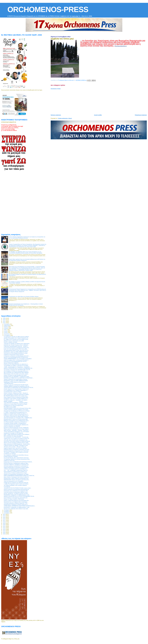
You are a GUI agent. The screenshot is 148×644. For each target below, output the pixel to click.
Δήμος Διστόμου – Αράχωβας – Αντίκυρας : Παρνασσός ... (17, 430)
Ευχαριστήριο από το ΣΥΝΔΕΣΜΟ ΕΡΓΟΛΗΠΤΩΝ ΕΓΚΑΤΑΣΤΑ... (18, 462)
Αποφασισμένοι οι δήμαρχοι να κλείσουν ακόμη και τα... (16, 505)
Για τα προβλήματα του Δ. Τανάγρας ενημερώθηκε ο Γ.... (16, 390)
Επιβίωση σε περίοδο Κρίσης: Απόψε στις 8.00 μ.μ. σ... (16, 414)
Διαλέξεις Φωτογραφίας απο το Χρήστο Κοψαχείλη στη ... (16, 338)
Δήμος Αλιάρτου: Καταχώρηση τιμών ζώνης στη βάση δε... (17, 477)
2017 (4, 520)
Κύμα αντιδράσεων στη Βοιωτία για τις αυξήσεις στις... (16, 471)
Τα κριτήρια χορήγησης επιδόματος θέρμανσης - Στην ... (16, 503)
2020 (4, 525)
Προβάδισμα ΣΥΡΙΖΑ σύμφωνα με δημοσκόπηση (15, 382)
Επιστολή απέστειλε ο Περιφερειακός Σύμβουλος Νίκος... (16, 463)
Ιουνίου (6, 331)
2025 (4, 532)
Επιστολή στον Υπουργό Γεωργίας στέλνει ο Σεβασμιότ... (16, 345)
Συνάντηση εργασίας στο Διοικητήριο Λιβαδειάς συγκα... (16, 492)
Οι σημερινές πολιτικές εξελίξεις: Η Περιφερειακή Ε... (15, 423)
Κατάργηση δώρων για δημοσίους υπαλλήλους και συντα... (17, 449)
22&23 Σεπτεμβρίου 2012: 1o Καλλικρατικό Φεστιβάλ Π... (16, 360)
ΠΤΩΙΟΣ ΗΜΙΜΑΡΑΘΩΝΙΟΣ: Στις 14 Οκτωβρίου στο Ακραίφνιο (18, 359)
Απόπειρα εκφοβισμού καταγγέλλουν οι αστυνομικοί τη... (16, 466)
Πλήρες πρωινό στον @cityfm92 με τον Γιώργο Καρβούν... (17, 429)
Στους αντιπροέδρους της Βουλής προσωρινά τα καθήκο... (17, 394)
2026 (4, 534)
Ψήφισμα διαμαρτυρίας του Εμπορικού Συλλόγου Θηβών (16, 467)
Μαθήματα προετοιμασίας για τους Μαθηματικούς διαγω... (17, 421)
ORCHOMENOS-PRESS (48, 9)
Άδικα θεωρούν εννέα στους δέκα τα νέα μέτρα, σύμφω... (16, 374)
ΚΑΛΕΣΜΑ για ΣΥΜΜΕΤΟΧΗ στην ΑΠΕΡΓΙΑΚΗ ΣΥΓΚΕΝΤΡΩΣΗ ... (19, 378)
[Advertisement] (96, 101)
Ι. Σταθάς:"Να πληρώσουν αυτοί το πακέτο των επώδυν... (16, 484)
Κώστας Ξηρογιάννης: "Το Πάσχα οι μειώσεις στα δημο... (16, 494)
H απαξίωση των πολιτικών (10, 454)
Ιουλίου (6, 332)
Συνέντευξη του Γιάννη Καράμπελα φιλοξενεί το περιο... (16, 353)
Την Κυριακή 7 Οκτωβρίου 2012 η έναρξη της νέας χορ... (16, 452)
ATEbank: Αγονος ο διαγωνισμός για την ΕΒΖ (14, 341)
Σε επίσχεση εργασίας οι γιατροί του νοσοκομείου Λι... (16, 422)
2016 (4, 519)
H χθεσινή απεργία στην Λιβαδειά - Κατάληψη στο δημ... (16, 445)
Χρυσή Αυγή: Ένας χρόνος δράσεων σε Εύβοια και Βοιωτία (17, 441)
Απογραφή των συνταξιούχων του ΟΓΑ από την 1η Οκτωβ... (17, 411)
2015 (4, 517)
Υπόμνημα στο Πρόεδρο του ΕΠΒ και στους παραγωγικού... (17, 344)
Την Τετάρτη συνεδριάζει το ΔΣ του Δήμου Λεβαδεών (15, 485)
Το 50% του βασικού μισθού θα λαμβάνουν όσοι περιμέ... (16, 410)
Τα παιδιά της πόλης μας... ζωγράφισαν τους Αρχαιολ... (16, 400)
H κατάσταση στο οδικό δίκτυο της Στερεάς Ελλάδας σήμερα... (24, 296)
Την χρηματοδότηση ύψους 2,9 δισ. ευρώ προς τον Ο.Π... (16, 350)
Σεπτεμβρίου (7, 335)
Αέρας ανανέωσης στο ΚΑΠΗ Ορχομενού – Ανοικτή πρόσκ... (17, 444)
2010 (4, 320)
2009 (4, 318)
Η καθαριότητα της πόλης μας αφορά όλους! (13, 405)
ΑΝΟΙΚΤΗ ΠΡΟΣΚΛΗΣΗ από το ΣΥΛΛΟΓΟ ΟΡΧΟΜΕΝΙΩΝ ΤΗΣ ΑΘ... (19, 496)
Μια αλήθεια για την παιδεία (10, 407)
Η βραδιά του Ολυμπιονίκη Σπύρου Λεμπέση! (14, 355)
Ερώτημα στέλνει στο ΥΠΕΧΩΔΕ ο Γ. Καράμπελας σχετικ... (17, 377)
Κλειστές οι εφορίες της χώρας (10, 342)
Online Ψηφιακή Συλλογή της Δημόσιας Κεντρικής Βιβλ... (16, 397)
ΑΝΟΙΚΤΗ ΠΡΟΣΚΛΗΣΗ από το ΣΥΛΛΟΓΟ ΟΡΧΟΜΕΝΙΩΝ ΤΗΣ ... (19, 368)
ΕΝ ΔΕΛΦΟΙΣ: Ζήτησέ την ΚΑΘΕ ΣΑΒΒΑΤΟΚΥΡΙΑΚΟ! (16, 352)
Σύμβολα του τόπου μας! (9, 460)
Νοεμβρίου (7, 511)
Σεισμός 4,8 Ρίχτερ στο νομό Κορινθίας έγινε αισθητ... (16, 375)
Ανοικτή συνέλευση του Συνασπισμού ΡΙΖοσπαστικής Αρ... (17, 489)
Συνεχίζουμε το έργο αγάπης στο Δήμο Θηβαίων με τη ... (16, 399)
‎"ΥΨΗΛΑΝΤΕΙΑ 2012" (9, 383)
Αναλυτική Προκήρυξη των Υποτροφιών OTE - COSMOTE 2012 (18, 418)
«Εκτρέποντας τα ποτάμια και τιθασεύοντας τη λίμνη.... (16, 473)
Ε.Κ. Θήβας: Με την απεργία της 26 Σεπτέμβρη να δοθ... (16, 339)
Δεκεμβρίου (7, 513)
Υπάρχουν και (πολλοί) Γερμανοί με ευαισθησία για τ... (16, 469)
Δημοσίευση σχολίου (56, 89)
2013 (4, 514)
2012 (4, 323)
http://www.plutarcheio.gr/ (121, 46)
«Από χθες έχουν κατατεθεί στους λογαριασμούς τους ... (16, 440)
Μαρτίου (6, 327)
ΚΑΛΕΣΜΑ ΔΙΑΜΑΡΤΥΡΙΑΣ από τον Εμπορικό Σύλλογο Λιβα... (18, 408)
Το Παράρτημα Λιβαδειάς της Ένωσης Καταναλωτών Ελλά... (17, 459)
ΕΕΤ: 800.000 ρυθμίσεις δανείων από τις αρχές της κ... (16, 396)
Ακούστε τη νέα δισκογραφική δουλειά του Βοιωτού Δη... (16, 357)
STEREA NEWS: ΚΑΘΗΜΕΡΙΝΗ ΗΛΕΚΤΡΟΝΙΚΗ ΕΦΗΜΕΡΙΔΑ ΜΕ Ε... (20, 506)
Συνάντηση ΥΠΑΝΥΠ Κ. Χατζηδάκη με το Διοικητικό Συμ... (17, 465)
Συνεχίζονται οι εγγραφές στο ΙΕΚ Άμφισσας (13, 433)
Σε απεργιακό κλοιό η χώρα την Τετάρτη (13, 392)
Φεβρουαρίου (7, 326)
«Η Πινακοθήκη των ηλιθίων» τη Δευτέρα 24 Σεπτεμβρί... (16, 366)
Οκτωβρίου (7, 510)
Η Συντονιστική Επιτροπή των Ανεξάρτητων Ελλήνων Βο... (17, 348)
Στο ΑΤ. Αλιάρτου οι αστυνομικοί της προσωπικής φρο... (16, 498)
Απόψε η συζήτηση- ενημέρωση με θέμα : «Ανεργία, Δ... (16, 393)
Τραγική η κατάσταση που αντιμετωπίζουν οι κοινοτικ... (16, 379)
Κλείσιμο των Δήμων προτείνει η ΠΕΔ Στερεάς (14, 499)
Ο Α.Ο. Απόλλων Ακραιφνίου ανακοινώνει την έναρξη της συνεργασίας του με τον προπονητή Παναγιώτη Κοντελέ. (27, 237)
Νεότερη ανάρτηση (56, 115)
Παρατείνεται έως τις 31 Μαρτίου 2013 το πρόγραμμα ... (16, 502)
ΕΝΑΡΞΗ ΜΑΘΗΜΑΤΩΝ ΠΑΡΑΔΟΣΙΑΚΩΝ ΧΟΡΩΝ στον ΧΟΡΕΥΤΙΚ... (19, 476)
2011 (4, 321)
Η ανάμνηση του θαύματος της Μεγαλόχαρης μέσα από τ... (17, 356)
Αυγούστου (7, 334)
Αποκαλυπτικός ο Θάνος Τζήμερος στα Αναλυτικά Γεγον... (17, 478)
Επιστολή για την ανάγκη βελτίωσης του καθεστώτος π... (16, 364)
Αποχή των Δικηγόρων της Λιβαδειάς (12, 426)
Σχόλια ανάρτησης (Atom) (65, 118)
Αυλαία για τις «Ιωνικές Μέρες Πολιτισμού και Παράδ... (16, 404)
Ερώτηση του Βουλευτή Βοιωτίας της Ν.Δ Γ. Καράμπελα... (16, 427)
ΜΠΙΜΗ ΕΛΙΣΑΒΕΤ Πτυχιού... (14, 401)
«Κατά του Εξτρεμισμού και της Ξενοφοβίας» (14, 481)
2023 (4, 529)
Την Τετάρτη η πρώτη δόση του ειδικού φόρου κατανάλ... (16, 416)
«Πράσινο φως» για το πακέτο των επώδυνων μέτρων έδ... (17, 438)
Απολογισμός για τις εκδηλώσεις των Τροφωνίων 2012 (16, 491)
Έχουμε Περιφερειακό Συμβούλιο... (11, 363)
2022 (4, 528)
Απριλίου (6, 328)
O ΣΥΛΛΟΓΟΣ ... (7, 487)
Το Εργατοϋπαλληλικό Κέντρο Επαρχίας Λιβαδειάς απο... (16, 425)
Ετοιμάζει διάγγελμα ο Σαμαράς (11, 456)
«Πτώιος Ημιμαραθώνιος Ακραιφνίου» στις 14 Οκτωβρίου (16, 432)
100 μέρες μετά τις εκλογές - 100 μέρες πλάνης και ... (15, 447)
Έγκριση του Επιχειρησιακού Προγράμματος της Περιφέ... (17, 474)
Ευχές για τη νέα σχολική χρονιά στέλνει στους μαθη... (16, 349)
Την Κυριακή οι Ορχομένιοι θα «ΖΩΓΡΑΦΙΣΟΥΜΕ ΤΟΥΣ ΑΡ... (17, 370)
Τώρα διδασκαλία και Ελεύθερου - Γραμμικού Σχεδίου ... (16, 403)
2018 (4, 522)
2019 (4, 523)
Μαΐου (6, 330)
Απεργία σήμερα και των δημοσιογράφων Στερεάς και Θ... (17, 389)
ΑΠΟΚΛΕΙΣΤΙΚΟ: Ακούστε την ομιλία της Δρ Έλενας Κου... (17, 480)
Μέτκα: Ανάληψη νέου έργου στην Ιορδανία (13, 436)
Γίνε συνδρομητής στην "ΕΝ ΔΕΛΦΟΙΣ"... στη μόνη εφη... (16, 437)
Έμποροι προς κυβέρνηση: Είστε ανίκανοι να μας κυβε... (16, 509)
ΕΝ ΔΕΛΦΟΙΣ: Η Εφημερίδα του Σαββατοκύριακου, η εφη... (17, 495)
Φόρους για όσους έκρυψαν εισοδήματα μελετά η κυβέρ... (16, 443)
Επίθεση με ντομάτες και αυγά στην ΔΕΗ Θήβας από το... (16, 415)
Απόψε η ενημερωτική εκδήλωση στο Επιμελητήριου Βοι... (17, 500)
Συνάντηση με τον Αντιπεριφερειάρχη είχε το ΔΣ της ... (16, 361)
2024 (4, 531)
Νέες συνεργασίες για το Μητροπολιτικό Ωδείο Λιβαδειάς (16, 372)
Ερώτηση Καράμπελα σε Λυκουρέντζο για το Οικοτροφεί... (17, 451)
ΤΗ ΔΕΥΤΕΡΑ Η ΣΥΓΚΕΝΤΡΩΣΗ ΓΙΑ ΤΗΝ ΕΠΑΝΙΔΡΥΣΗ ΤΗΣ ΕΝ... (19, 388)
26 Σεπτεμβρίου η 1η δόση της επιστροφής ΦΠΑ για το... (16, 371)
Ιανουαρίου (7, 324)
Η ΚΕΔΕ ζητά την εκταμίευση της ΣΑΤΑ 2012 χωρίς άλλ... (16, 483)
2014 (4, 516)
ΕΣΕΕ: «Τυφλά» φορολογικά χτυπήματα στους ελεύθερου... (17, 434)
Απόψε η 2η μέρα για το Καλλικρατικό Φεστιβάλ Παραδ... (16, 385)
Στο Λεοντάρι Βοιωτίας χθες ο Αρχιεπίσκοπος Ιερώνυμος (16, 458)
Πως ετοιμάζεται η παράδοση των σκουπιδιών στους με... (16, 455)
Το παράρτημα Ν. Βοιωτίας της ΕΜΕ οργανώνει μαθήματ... (17, 337)
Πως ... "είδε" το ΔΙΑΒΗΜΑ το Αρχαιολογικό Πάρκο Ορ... (16, 470)
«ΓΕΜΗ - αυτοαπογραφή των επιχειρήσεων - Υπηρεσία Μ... (17, 367)
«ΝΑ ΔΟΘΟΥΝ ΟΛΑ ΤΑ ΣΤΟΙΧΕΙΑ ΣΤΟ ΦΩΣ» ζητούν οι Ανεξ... (18, 488)
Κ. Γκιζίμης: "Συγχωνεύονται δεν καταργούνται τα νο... (16, 412)
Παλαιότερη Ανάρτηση (141, 115)
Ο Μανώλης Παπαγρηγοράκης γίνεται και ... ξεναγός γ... (16, 346)
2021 (4, 526)
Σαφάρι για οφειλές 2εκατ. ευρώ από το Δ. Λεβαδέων (15, 448)
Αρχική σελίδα (98, 115)
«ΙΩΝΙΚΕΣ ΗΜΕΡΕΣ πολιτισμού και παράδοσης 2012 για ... (17, 386)
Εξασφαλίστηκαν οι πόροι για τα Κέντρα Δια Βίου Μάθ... (16, 419)
